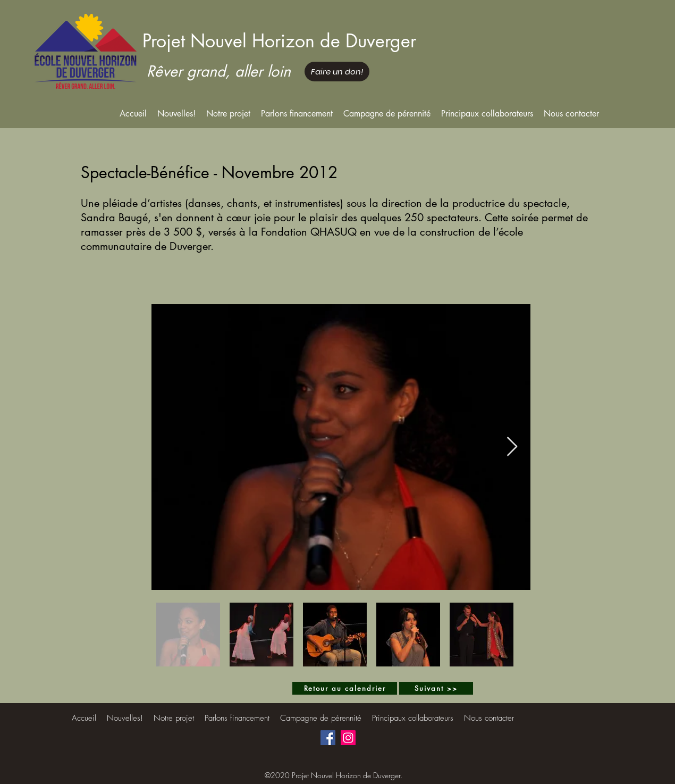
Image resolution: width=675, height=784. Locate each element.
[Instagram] (348, 738)
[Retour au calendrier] (345, 688)
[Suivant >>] (436, 688)
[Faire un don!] (337, 72)
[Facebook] (328, 738)
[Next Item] (512, 447)
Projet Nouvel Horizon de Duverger (279, 41)
